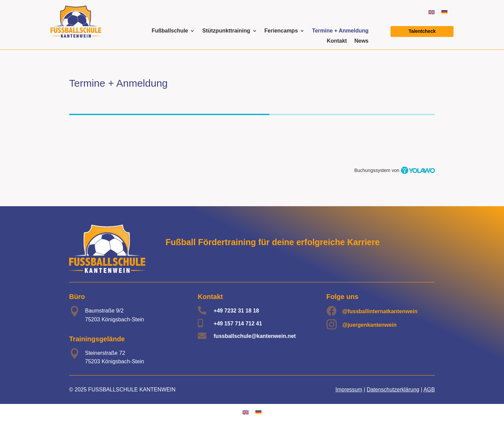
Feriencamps (281, 31)
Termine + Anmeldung (340, 31)
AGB (429, 390)
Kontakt (337, 41)
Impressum (349, 390)
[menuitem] (432, 12)
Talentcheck (422, 31)
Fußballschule (170, 31)
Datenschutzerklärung (393, 390)
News (361, 41)
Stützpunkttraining (226, 31)
